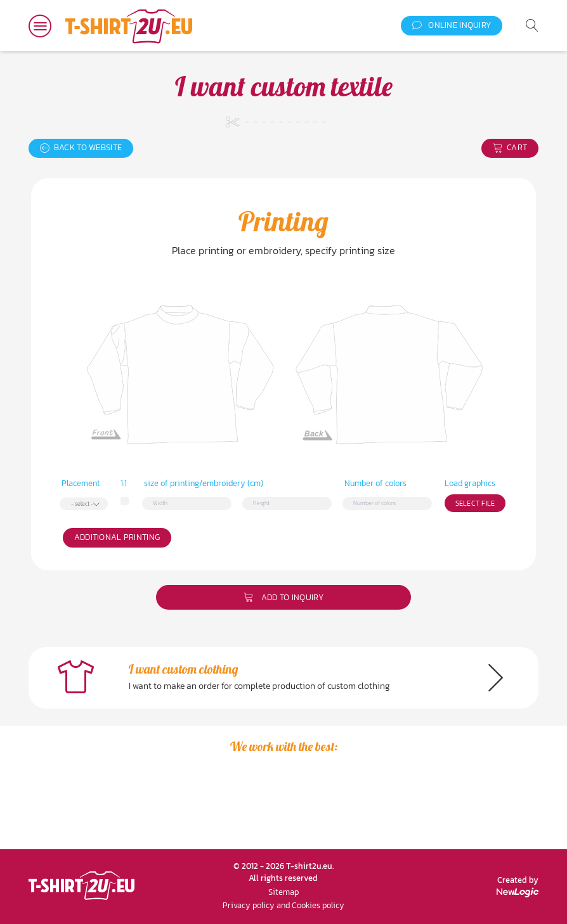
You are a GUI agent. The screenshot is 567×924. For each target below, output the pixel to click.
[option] (106, 809)
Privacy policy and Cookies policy (283, 905)
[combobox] (84, 504)
